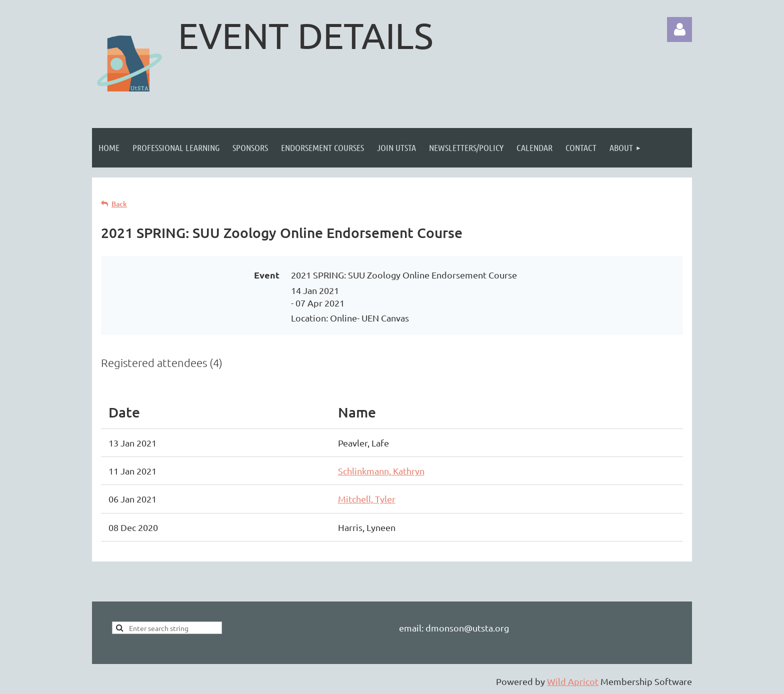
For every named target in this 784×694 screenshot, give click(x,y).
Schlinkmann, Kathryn (381, 471)
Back (119, 204)
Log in (679, 29)
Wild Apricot (573, 681)
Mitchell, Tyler (367, 499)
